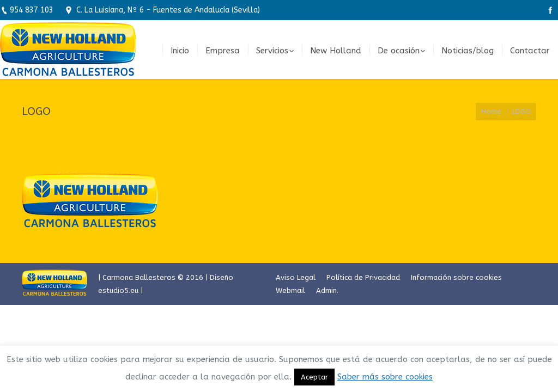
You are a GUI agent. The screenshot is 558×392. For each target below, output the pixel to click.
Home (491, 111)
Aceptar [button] (314, 377)
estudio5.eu (118, 290)
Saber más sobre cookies (385, 377)
